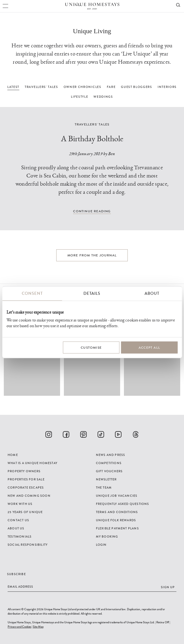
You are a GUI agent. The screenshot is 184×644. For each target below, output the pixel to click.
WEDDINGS (103, 97)
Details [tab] (92, 293)
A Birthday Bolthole (92, 139)
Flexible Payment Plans (117, 528)
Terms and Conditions (117, 512)
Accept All (149, 348)
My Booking (107, 536)
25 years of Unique (25, 512)
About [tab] (152, 293)
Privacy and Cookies (19, 627)
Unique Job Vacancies (117, 496)
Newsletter (106, 479)
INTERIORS (167, 87)
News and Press (111, 455)
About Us (16, 528)
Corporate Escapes (26, 487)
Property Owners (24, 471)
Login (101, 545)
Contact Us (18, 520)
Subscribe (16, 574)
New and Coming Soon (29, 496)
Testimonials (20, 536)
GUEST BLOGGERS (137, 87)
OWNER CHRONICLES (82, 87)
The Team (104, 487)
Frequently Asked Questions (123, 504)
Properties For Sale (26, 479)
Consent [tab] (32, 293)
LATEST (13, 87)
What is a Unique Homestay (32, 463)
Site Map (38, 627)
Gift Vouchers (109, 471)
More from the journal (92, 255)
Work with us (20, 504)
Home (13, 455)
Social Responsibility (28, 545)
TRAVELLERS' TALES (41, 87)
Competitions (109, 463)
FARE (111, 87)
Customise (91, 348)
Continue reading (92, 211)
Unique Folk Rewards (116, 520)
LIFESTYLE (79, 97)
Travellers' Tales (92, 124)
